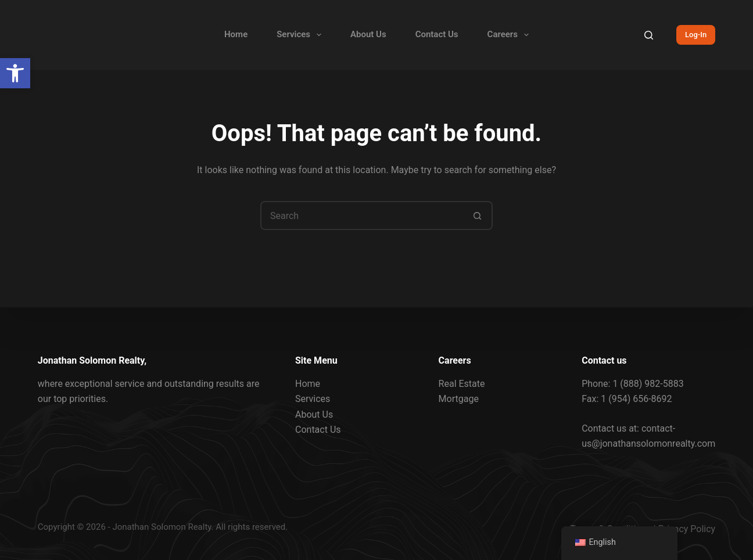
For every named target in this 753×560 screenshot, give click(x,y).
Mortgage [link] (459, 399)
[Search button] (478, 216)
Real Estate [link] (462, 384)
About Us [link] (368, 34)
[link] (15, 73)
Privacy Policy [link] (687, 529)
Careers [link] (510, 35)
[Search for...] (362, 216)
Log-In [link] (696, 35)
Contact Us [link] (437, 34)
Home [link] (236, 34)
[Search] (649, 35)
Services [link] (301, 35)
